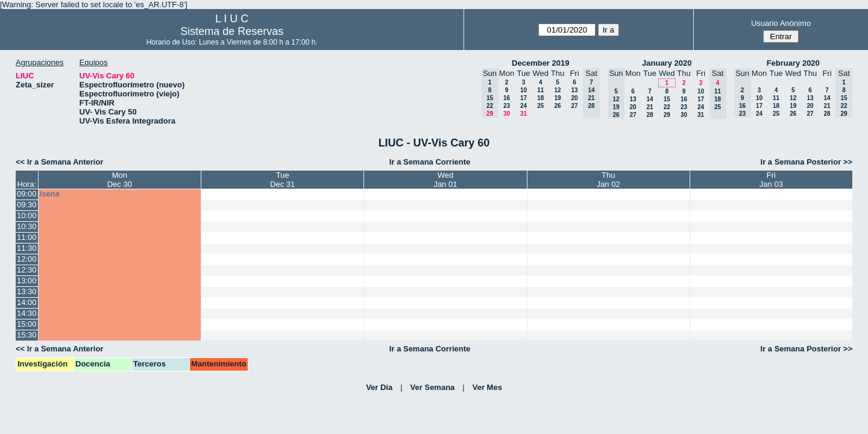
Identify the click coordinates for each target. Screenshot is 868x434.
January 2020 (667, 63)
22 (667, 107)
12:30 (27, 270)
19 (557, 98)
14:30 (27, 313)
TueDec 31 (282, 180)
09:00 (27, 194)
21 (649, 107)
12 (557, 90)
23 (507, 106)
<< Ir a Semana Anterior (59, 162)
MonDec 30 (120, 180)
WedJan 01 (445, 180)
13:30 (27, 291)
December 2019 (540, 63)
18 (540, 98)
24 (524, 106)
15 (667, 99)
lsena (50, 194)
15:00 (27, 324)
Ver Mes (487, 387)
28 (649, 115)
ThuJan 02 (609, 180)
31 (524, 114)
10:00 (27, 215)
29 (667, 115)
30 (507, 114)
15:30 (27, 335)
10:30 (27, 226)
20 (574, 98)
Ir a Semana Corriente (430, 162)
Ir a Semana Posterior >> (807, 162)
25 (540, 106)
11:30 (27, 248)
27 (574, 106)
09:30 (27, 205)
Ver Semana (433, 387)
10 (524, 90)
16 (507, 98)
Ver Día (379, 387)
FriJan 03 (771, 180)
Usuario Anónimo (781, 23)
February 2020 (793, 63)
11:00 (27, 237)
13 (574, 90)
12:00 (27, 259)
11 (540, 90)
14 (649, 99)
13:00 (27, 281)
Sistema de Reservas (232, 31)
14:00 (27, 302)
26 (557, 106)
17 (524, 98)
